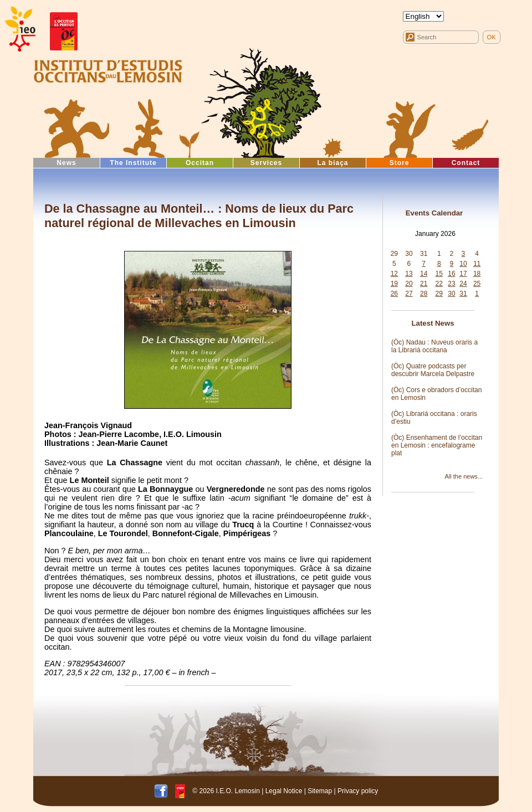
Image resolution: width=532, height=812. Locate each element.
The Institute (133, 163)
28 (424, 294)
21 (424, 284)
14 (424, 274)
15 (439, 274)
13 (409, 274)
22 (439, 284)
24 (463, 284)
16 (451, 274)
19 (394, 284)
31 (424, 254)
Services (266, 163)
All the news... (464, 476)
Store (400, 163)
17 (463, 274)
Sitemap (320, 790)
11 (477, 264)
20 (409, 284)
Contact (466, 163)
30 (409, 254)
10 (463, 264)
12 (394, 274)
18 (477, 274)
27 (409, 294)
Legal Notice (284, 790)
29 (394, 254)
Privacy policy (358, 790)
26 (394, 294)
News (66, 163)
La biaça (332, 163)
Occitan (200, 163)
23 (451, 284)
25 (477, 284)
